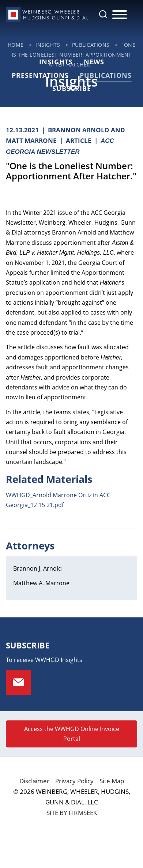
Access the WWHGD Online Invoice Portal (72, 734)
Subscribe (72, 88)
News (94, 62)
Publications (91, 45)
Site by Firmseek (72, 813)
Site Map (112, 781)
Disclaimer (34, 781)
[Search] (103, 14)
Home (16, 45)
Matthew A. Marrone (41, 583)
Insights (48, 45)
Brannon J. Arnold (37, 568)
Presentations (40, 75)
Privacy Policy (74, 781)
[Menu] (120, 15)
